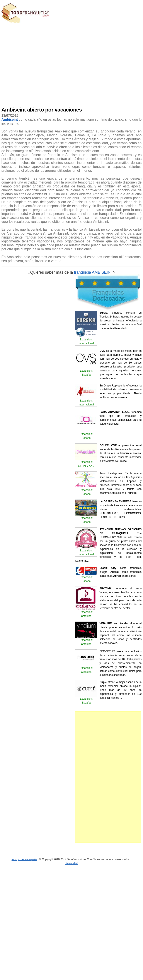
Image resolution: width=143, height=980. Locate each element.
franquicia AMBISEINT (94, 272)
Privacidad (71, 863)
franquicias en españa (24, 859)
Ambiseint (10, 119)
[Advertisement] (42, 64)
